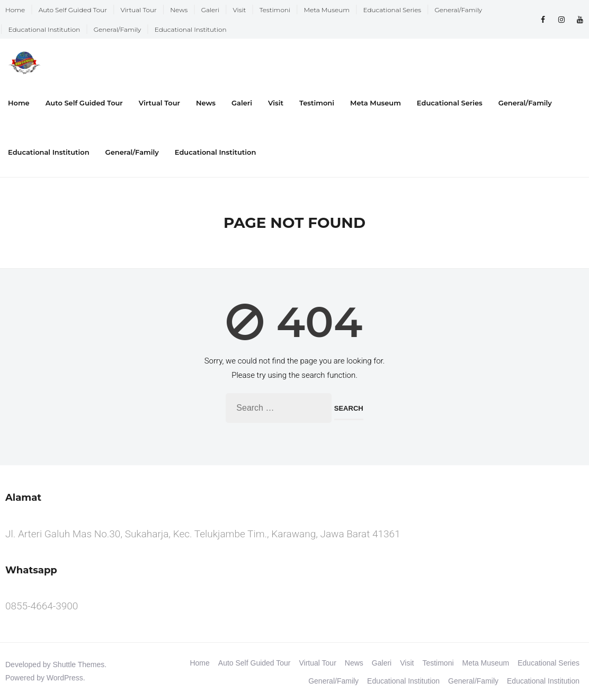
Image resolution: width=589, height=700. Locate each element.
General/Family (459, 10)
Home (15, 10)
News (179, 10)
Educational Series (392, 10)
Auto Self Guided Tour (73, 10)
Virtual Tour (138, 10)
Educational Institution (44, 29)
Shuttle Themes (79, 664)
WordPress (65, 678)
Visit (240, 10)
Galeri (210, 10)
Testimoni (275, 10)
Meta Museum (327, 10)
